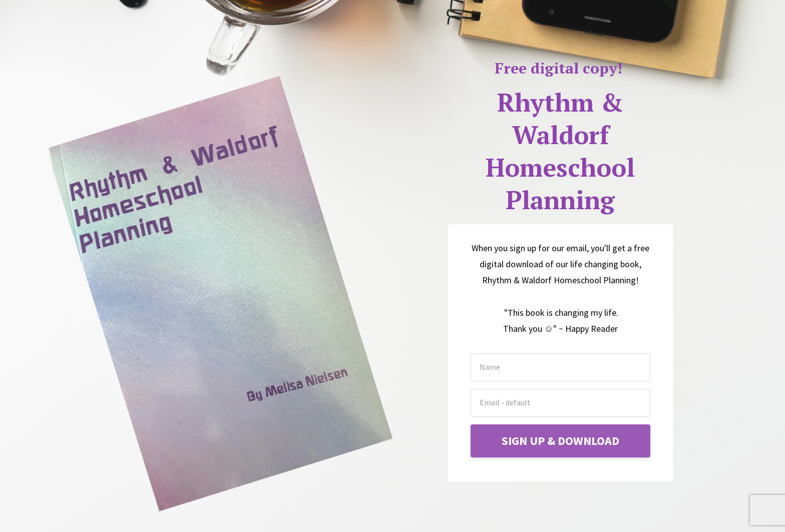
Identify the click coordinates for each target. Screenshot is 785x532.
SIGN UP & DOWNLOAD (560, 441)
